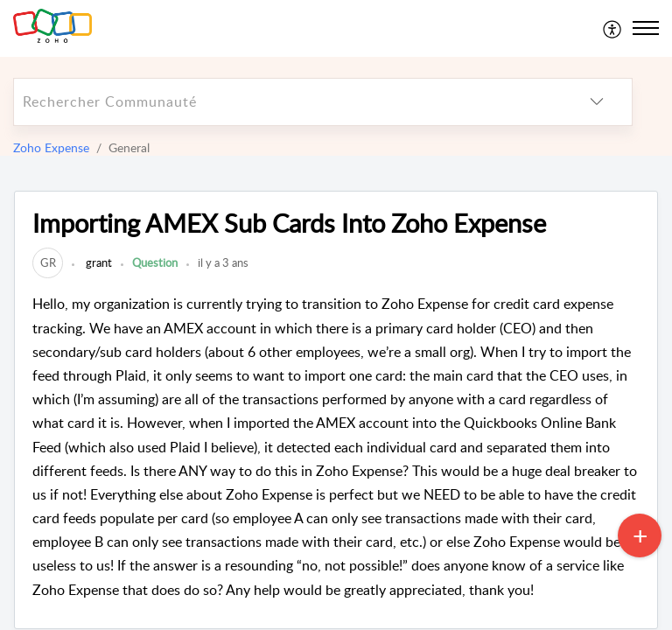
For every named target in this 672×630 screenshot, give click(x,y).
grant (98, 262)
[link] (48, 262)
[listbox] (597, 102)
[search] (288, 102)
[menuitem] (613, 28)
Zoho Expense (51, 147)
